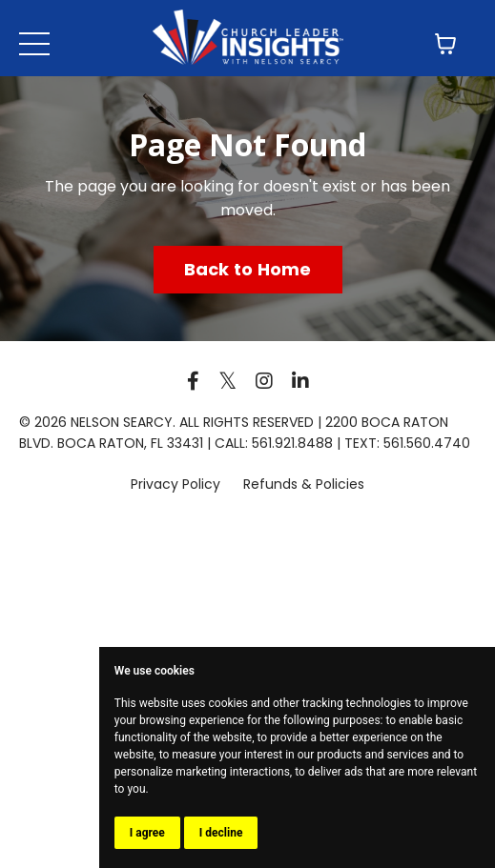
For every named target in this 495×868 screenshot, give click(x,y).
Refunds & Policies (304, 484)
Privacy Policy (177, 484)
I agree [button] (147, 833)
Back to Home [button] (248, 269)
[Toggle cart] (445, 44)
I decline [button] (221, 833)
